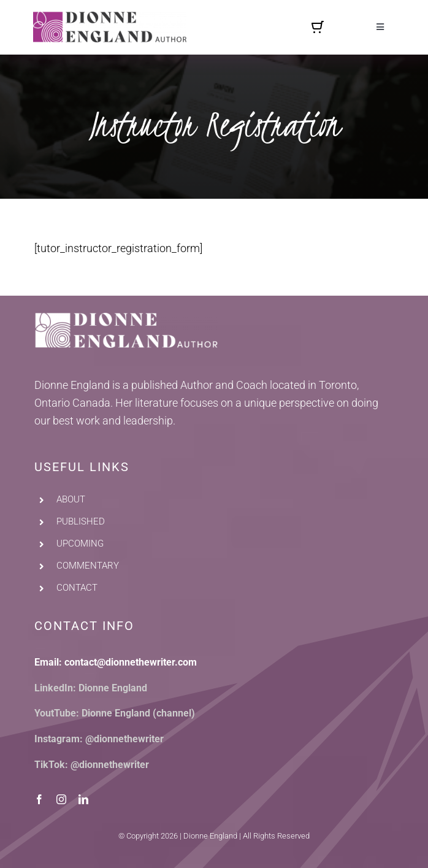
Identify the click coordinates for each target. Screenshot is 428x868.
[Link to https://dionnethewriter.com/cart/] (318, 27)
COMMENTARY (88, 566)
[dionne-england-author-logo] (110, 17)
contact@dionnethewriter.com (131, 662)
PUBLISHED (81, 521)
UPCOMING (80, 543)
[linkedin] (83, 799)
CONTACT (77, 588)
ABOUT (71, 499)
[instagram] (61, 799)
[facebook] (39, 799)
